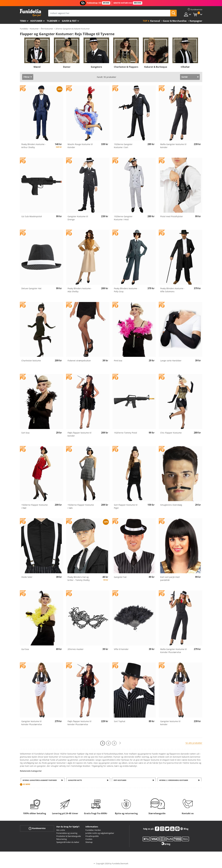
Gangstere (96, 67)
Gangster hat (120, 577)
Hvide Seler (27, 577)
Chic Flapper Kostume (171, 433)
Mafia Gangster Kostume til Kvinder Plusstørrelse (173, 651)
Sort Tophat (120, 721)
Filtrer (27, 77)
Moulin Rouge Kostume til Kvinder (80, 146)
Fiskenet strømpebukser (79, 361)
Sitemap (89, 842)
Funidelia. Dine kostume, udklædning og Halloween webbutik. (30, 13)
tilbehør (52, 21)
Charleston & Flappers (126, 67)
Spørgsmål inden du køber (68, 842)
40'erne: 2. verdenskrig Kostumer (174, 780)
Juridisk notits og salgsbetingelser (100, 833)
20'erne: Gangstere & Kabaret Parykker (40, 780)
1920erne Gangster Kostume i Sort (123, 146)
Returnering (62, 839)
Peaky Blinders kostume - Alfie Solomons (172, 290)
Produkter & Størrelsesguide (69, 836)
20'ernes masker (76, 649)
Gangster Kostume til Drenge (78, 218)
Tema (23, 21)
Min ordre (61, 830)
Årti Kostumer (47, 29)
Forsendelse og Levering (67, 833)
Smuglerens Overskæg (171, 505)
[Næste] (120, 743)
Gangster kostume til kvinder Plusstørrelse (32, 723)
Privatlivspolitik (92, 836)
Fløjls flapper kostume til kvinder (79, 434)
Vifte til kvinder (121, 649)
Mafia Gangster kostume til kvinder (173, 146)
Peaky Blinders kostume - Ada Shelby (80, 290)
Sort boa (25, 433)
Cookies (89, 839)
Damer (67, 67)
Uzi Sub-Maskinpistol (32, 216)
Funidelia (24, 29)
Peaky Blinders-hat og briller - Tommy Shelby (79, 579)
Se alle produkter (194, 743)
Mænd (37, 67)
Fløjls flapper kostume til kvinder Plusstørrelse (79, 723)
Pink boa (118, 361)
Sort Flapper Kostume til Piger (126, 506)
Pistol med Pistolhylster (172, 216)
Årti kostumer (120, 780)
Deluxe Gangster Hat (31, 288)
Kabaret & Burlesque (156, 67)
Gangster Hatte (75, 780)
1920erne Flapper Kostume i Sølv (81, 506)
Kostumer (36, 21)
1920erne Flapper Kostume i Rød (35, 506)
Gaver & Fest (69, 21)
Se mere (27, 784)
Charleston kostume (31, 361)
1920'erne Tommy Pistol (125, 433)
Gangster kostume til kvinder (170, 723)
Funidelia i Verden (93, 830)
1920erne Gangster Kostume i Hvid (123, 218)
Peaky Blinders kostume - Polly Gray (126, 290)
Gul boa (25, 649)
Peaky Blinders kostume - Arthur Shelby (34, 146)
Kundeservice (37, 828)
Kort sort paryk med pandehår (170, 579)
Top (145, 21)
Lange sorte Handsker (171, 361)
